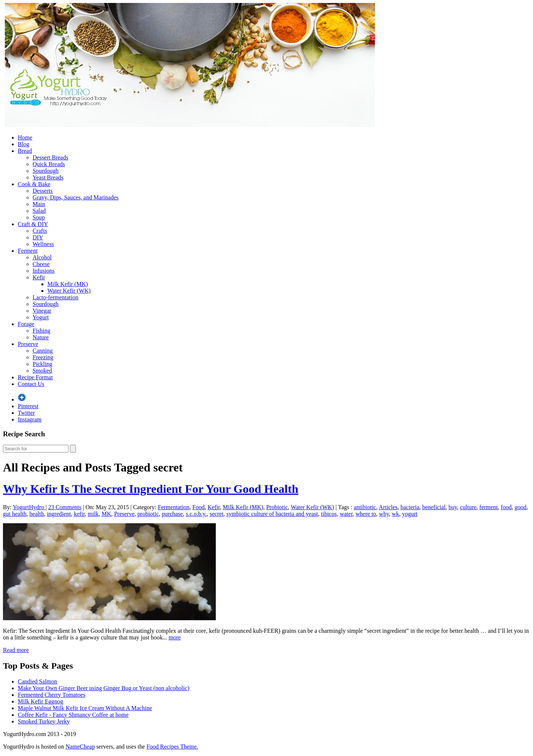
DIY (38, 237)
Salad (39, 211)
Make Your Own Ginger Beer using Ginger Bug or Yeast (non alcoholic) (104, 688)
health (37, 514)
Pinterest (28, 406)
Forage (26, 324)
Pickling (42, 364)
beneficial (434, 507)
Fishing (41, 331)
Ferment (28, 251)
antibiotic (365, 507)
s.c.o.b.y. (196, 514)
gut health (15, 514)
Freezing (43, 357)
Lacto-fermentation (56, 297)
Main (39, 204)
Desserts (43, 191)
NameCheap (80, 747)
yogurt (410, 514)
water (346, 514)
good (520, 507)
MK (106, 514)
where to (366, 514)
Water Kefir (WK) (69, 291)
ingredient (59, 514)
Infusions (44, 271)
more (175, 637)
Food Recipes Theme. (172, 747)
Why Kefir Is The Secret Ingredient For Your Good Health (151, 489)
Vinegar (42, 311)
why (384, 514)
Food (199, 507)
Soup (39, 217)
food (506, 507)
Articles (388, 507)
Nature (41, 337)
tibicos (329, 514)
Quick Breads (49, 164)
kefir (80, 514)
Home (25, 137)
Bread (25, 151)
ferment (489, 507)
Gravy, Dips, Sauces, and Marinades (76, 197)
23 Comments (65, 507)
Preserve (28, 344)
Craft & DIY (33, 224)
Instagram (30, 419)
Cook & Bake (34, 184)
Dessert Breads (50, 157)
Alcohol (42, 257)
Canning (43, 351)
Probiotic (277, 507)
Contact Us (31, 384)
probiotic (148, 514)
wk (396, 514)
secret (216, 514)
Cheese (41, 264)
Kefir (39, 277)
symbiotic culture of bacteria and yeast (272, 514)
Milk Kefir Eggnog (41, 701)
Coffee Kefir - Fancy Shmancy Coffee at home (73, 715)
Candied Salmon (37, 681)
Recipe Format (35, 377)
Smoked (42, 371)
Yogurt (41, 317)
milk (93, 514)
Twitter (26, 413)
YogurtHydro (29, 507)
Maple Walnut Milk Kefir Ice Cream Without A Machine (85, 708)
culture (468, 507)
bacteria (410, 507)
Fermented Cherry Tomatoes (52, 695)
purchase (172, 514)
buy (453, 507)
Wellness (43, 244)
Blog (24, 144)
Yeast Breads (48, 177)
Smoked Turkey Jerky (44, 721)
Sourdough (46, 171)
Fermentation (174, 507)
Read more (16, 650)
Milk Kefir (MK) (68, 284)
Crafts (40, 231)
